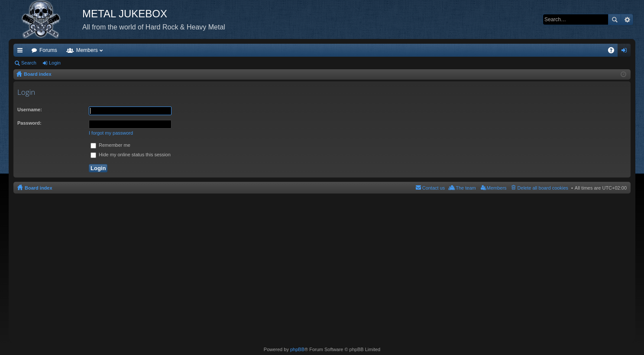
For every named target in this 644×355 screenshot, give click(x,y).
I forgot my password (111, 133)
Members (87, 50)
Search (615, 19)
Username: (30, 110)
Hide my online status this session (131, 155)
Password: (29, 123)
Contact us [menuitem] (434, 188)
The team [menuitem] (466, 188)
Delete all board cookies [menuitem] (543, 188)
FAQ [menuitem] (614, 52)
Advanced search (627, 19)
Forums (48, 50)
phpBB (297, 349)
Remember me (110, 145)
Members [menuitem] (497, 188)
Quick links (22, 52)
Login (55, 63)
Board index (39, 188)
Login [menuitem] (626, 52)
